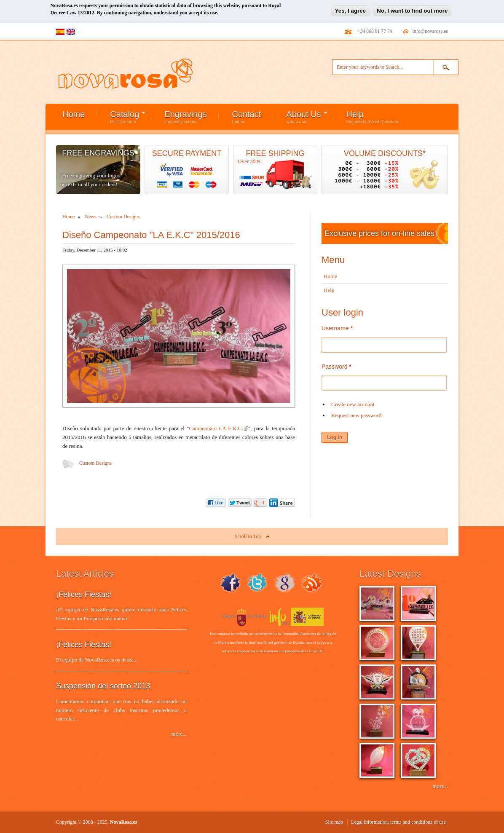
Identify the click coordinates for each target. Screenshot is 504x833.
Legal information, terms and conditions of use (398, 822)
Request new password (356, 415)
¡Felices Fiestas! (84, 595)
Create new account (353, 404)
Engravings (185, 117)
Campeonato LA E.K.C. (218, 428)
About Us (300, 117)
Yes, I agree (350, 10)
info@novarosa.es (430, 31)
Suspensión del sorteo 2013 (103, 686)
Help (373, 117)
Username (337, 328)
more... (179, 734)
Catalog (121, 117)
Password (336, 367)
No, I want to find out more (412, 10)
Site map (334, 822)
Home (74, 114)
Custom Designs (95, 463)
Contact (246, 117)
